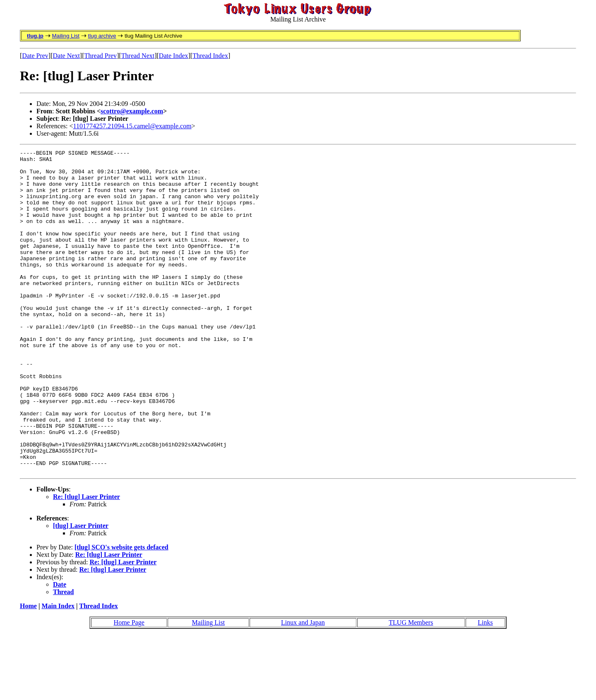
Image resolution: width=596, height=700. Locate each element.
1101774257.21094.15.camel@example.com (132, 126)
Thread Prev (100, 56)
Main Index (58, 670)
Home (28, 670)
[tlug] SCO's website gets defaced (121, 612)
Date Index (174, 56)
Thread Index (210, 56)
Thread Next (138, 56)
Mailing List (66, 36)
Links (485, 687)
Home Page (129, 687)
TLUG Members (411, 687)
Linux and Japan (303, 687)
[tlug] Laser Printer (81, 590)
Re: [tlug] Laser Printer (87, 561)
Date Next (66, 56)
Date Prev (35, 56)
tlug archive (102, 36)
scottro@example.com (132, 111)
